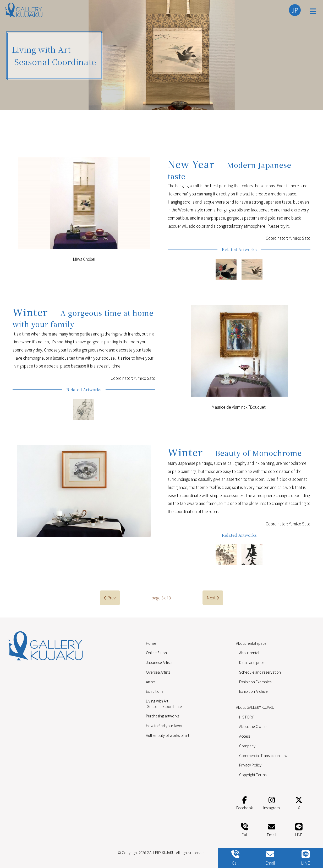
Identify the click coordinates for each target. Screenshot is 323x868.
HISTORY (246, 717)
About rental (249, 653)
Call (244, 829)
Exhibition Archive (253, 691)
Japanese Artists (159, 662)
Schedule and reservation (260, 672)
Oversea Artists (158, 672)
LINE (299, 829)
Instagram (272, 802)
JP (295, 10)
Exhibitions (155, 691)
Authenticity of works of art (168, 735)
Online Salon (156, 653)
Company (247, 746)
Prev (110, 598)
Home (151, 643)
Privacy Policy (250, 765)
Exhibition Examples (255, 682)
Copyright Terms (253, 775)
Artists (151, 682)
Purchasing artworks (163, 716)
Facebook (245, 802)
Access (245, 736)
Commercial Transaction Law (263, 755)
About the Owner (253, 726)
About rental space (251, 643)
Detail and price (252, 662)
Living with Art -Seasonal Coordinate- (165, 704)
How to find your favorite (166, 726)
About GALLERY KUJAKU (255, 707)
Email (272, 829)
